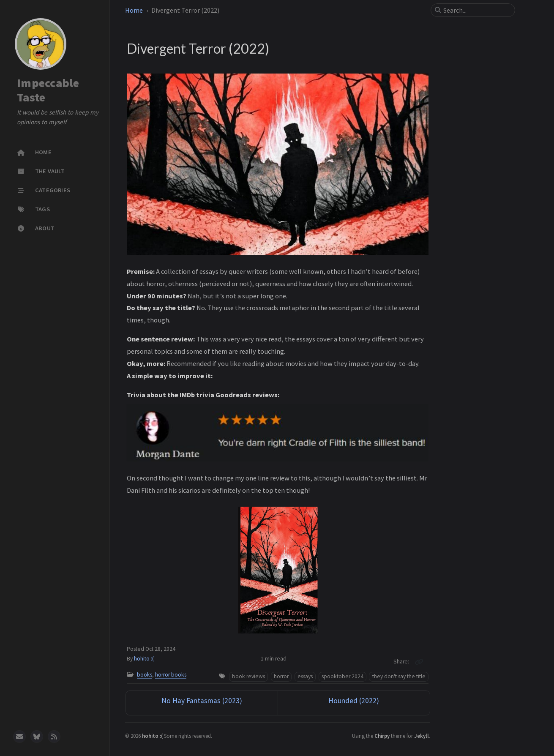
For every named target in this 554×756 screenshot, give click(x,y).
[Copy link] (419, 662)
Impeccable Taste (48, 90)
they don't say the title (399, 676)
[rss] (54, 737)
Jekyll (422, 736)
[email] (19, 737)
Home (134, 10)
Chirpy (382, 736)
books (145, 675)
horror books (171, 675)
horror (281, 676)
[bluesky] (37, 737)
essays (305, 676)
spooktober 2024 (342, 676)
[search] (476, 10)
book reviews (248, 676)
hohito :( (144, 659)
